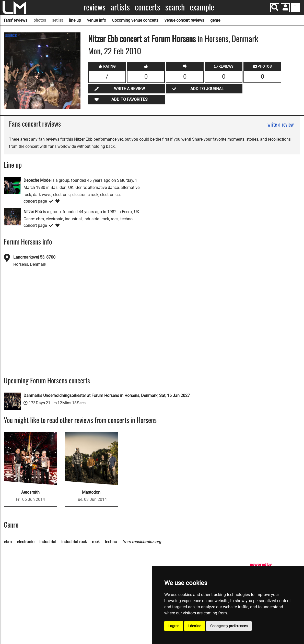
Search (175, 7)
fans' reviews (16, 20)
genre (215, 20)
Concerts (148, 7)
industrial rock (74, 542)
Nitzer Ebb (103, 38)
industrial (48, 542)
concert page (35, 201)
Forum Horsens (174, 38)
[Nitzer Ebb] (12, 217)
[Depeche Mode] (12, 185)
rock (96, 542)
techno (111, 542)
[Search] (275, 8)
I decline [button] (195, 626)
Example (202, 7)
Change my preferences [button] (229, 626)
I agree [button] (174, 626)
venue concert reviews (184, 20)
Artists (120, 7)
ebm (8, 542)
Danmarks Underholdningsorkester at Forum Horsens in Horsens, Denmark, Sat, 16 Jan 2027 (107, 396)
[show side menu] (296, 8)
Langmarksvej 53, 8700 (34, 257)
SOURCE (11, 36)
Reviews (95, 7)
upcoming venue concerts (135, 20)
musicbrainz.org (146, 542)
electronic (26, 542)
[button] (285, 8)
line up (75, 20)
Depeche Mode (37, 180)
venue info (97, 20)
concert (130, 38)
